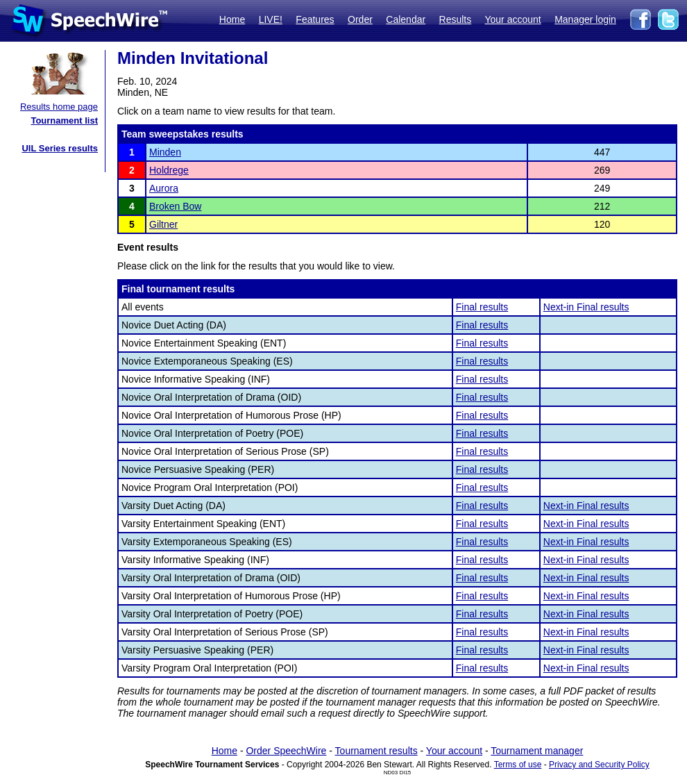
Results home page (59, 107)
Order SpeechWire (286, 751)
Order (360, 19)
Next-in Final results (586, 307)
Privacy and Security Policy (599, 765)
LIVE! (271, 19)
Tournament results (376, 751)
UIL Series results (60, 148)
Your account (512, 19)
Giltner (163, 224)
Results (456, 19)
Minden (165, 152)
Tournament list (64, 120)
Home (232, 19)
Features (315, 19)
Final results (482, 307)
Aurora (164, 188)
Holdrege (169, 170)
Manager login (585, 19)
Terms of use (518, 765)
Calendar (406, 19)
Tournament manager (537, 751)
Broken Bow (175, 206)
